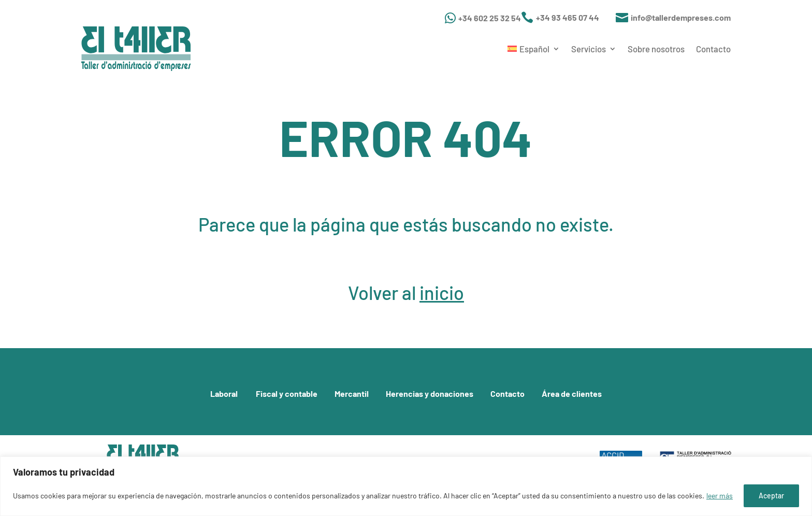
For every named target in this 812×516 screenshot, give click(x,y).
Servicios (589, 49)
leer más (720, 496)
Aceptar (771, 496)
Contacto (713, 49)
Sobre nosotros (656, 49)
